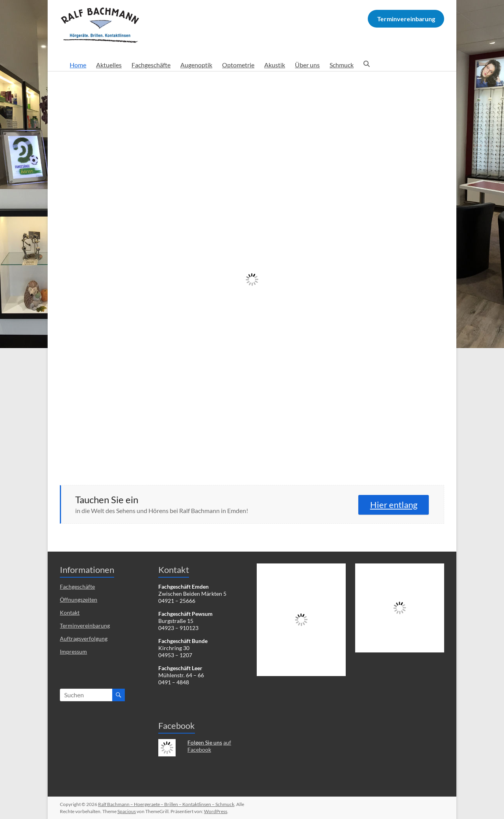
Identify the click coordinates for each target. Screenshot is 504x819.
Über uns (307, 65)
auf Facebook (209, 746)
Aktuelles (109, 65)
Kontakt (70, 612)
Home (78, 65)
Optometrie (238, 65)
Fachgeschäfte (151, 65)
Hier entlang (394, 505)
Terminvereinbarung (85, 625)
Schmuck (342, 65)
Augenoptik (196, 65)
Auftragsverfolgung (84, 638)
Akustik (275, 65)
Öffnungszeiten (79, 599)
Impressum (73, 651)
